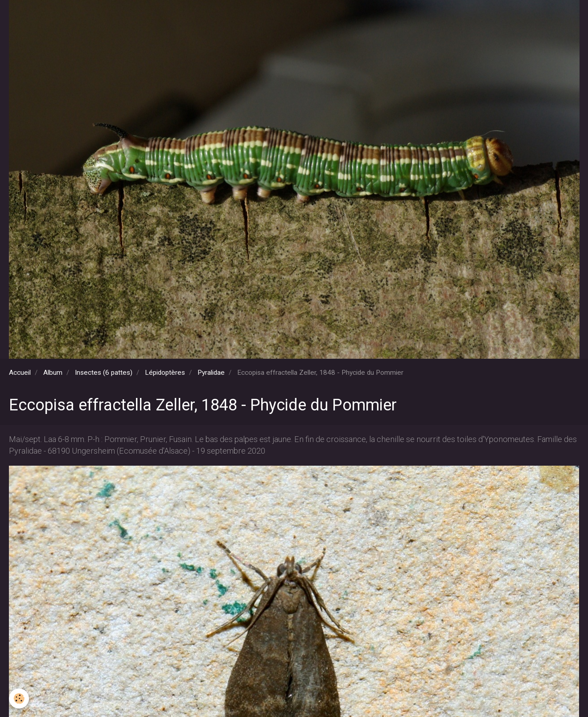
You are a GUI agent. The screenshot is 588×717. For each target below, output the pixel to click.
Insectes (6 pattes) (104, 373)
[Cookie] (19, 699)
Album (53, 373)
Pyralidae (211, 373)
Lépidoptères (165, 373)
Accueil (20, 373)
